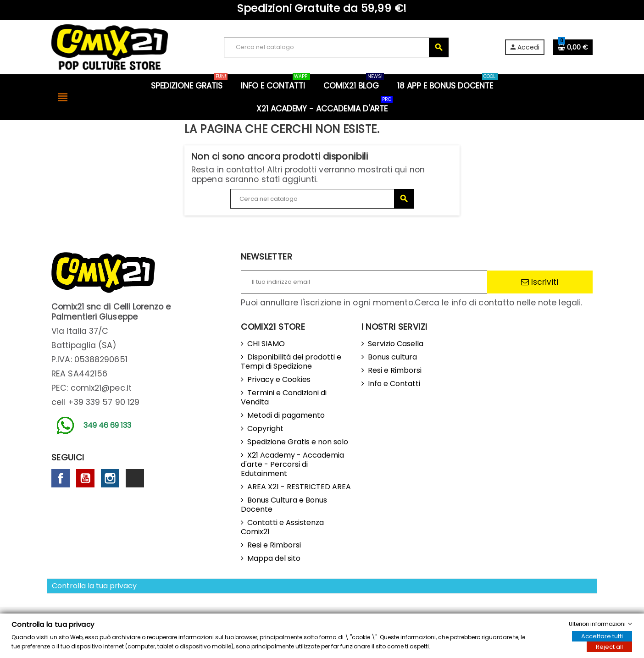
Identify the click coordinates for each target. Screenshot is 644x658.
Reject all (609, 647)
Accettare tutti (602, 636)
